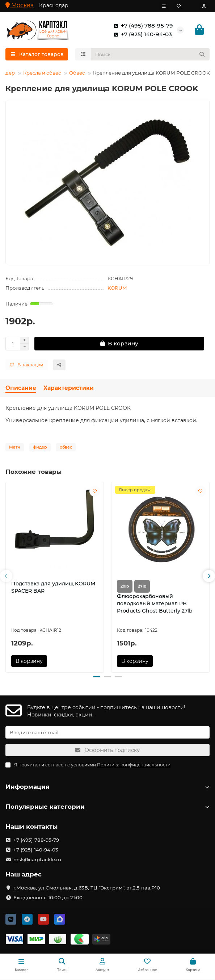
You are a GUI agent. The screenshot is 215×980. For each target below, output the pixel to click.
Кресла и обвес (42, 73)
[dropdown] (164, 6)
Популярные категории (107, 807)
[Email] (107, 732)
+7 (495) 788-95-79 (142, 26)
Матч (15, 447)
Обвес (77, 73)
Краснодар (54, 5)
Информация (107, 787)
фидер (40, 447)
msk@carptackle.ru (37, 859)
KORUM (117, 288)
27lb (142, 586)
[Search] (150, 54)
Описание (21, 388)
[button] (6, 576)
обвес (66, 447)
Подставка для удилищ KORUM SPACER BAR (53, 587)
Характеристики (69, 388)
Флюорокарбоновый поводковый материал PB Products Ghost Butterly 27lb (155, 603)
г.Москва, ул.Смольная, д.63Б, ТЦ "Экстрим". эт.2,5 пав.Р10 (87, 888)
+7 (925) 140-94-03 (141, 34)
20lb (125, 586)
